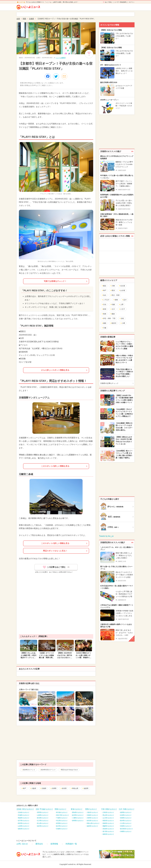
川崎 (112, 286)
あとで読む (109, 2)
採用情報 (54, 844)
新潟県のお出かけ (43, 818)
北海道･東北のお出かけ (25, 809)
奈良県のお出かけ (92, 821)
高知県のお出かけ (108, 829)
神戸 (24, 788)
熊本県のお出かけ (126, 821)
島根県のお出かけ (108, 823)
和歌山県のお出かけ (93, 823)
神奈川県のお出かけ (63, 815)
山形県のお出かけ (24, 826)
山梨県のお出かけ (43, 815)
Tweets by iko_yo (106, 536)
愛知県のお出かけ (78, 812)
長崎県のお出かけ (126, 818)
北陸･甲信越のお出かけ (44, 809)
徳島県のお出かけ (108, 834)
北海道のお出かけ (24, 812)
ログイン (132, 2)
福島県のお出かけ (24, 829)
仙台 (104, 295)
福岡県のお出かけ (126, 812)
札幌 (112, 304)
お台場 (122, 290)
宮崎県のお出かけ (126, 826)
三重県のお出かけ (78, 818)
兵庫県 (53, 788)
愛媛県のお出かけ (108, 826)
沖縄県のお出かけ (126, 831)
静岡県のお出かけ (78, 821)
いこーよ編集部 (61, 58)
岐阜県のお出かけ (78, 815)
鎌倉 (112, 314)
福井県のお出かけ (43, 826)
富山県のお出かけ (43, 823)
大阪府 (33, 788)
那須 (112, 290)
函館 (104, 323)
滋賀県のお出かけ (92, 826)
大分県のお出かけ (126, 823)
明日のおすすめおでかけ (69, 770)
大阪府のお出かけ (92, 812)
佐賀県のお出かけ (126, 815)
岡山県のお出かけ (108, 815)
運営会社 (39, 844)
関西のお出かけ (91, 809)
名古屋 (122, 286)
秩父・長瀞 (115, 295)
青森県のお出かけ (24, 818)
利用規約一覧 (71, 844)
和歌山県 (74, 788)
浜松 (122, 318)
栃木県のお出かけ (62, 826)
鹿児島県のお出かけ (126, 829)
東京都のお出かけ (62, 812)
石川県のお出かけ (43, 821)
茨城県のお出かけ (62, 829)
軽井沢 (113, 323)
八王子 (122, 309)
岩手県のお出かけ (24, 821)
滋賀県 (85, 788)
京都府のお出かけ (92, 815)
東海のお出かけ (77, 809)
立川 (112, 309)
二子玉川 (105, 300)
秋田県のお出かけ (24, 823)
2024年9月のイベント (48, 770)
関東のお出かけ (61, 809)
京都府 (43, 788)
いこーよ (22, 2)
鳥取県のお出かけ (108, 821)
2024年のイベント (29, 770)
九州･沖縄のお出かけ (127, 809)
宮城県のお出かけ (24, 815)
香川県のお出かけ (108, 831)
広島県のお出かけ (108, 812)
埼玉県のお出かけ (62, 821)
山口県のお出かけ (108, 818)
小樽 (123, 323)
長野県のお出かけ (43, 812)
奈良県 (63, 788)
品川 (124, 300)
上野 (121, 304)
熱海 (104, 314)
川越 (104, 328)
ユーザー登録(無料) (120, 2)
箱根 (116, 300)
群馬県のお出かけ (62, 823)
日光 (104, 304)
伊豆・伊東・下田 (108, 318)
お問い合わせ (22, 844)
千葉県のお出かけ (62, 818)
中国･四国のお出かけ (109, 809)
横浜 (104, 286)
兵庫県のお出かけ (92, 818)
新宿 (104, 309)
